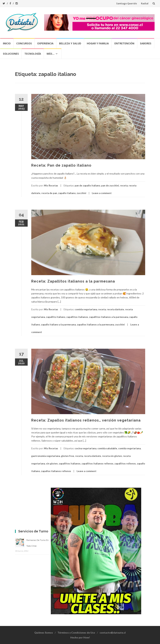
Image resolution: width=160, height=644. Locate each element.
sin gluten (52, 464)
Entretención (124, 43)
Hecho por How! (80, 637)
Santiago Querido (127, 3)
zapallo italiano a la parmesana (58, 325)
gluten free (68, 456)
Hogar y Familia (98, 43)
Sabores (146, 43)
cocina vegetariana (86, 448)
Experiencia (45, 43)
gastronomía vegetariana (46, 456)
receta (124, 186)
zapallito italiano (56, 317)
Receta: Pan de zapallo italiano (61, 165)
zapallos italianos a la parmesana (95, 325)
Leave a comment (102, 193)
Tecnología (33, 54)
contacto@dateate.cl (113, 633)
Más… (51, 54)
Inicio (7, 43)
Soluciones (11, 54)
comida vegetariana (86, 309)
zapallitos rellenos (125, 464)
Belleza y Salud (70, 43)
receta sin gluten (112, 456)
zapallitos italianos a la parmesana (109, 317)
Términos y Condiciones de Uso (76, 633)
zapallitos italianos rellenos (97, 464)
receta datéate (115, 309)
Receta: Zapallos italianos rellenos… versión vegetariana (86, 420)
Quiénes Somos (44, 633)
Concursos (24, 43)
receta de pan (49, 193)
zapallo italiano (67, 193)
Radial (145, 3)
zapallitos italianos (77, 317)
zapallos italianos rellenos (56, 471)
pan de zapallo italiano (87, 186)
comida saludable (107, 448)
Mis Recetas (51, 186)
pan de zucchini (110, 186)
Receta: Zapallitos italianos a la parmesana (73, 281)
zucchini (81, 193)
